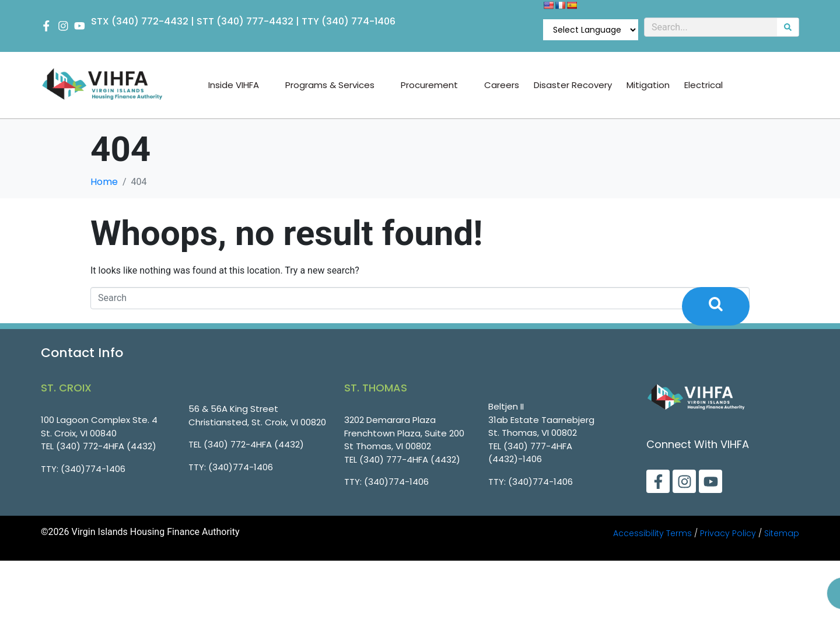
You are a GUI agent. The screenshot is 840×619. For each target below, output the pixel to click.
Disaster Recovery (573, 85)
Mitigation (648, 85)
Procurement (435, 85)
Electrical (703, 85)
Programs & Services (336, 85)
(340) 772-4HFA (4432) (106, 446)
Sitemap (782, 533)
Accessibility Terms (652, 533)
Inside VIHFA (239, 85)
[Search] (788, 27)
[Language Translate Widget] (591, 30)
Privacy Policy (728, 533)
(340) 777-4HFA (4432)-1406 (530, 453)
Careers (502, 85)
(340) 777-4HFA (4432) (410, 459)
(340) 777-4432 (256, 21)
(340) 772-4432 (150, 21)
